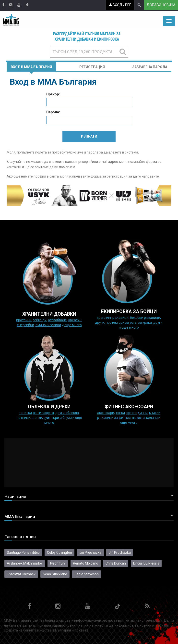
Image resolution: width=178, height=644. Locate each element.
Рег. (128, 5)
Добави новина (161, 5)
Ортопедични (137, 413)
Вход (116, 5)
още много (73, 325)
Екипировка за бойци (129, 312)
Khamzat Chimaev (21, 574)
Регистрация (92, 67)
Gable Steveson (87, 574)
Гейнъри (40, 320)
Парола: (53, 112)
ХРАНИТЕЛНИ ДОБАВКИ (49, 314)
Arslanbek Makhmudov (25, 563)
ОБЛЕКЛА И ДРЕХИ (49, 407)
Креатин (75, 320)
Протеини (24, 320)
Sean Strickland (55, 574)
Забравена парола (150, 67)
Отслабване (57, 320)
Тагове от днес (20, 537)
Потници (24, 418)
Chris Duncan (116, 563)
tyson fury (58, 563)
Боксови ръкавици (145, 318)
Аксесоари (106, 413)
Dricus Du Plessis (146, 563)
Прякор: (53, 94)
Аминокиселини (48, 325)
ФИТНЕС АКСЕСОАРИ (129, 407)
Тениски (25, 413)
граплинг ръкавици (113, 318)
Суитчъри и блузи (58, 418)
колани (152, 418)
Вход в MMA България (31, 67)
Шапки (37, 418)
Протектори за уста (121, 322)
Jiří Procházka (120, 553)
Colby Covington (59, 553)
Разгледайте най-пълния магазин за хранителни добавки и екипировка (87, 37)
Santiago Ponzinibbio (23, 553)
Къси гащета (44, 413)
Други (100, 322)
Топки (120, 413)
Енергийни (25, 325)
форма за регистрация (109, 176)
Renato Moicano (86, 563)
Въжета (138, 418)
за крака (145, 322)
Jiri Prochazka (90, 553)
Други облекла (67, 413)
